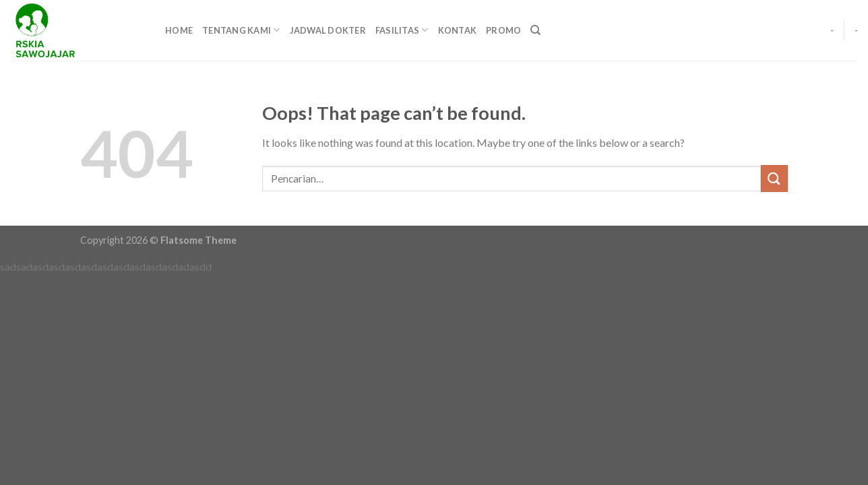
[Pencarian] (535, 30)
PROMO (503, 30)
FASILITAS (402, 30)
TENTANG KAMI (241, 30)
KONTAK (458, 30)
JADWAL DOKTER (328, 30)
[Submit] (774, 178)
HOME (179, 30)
